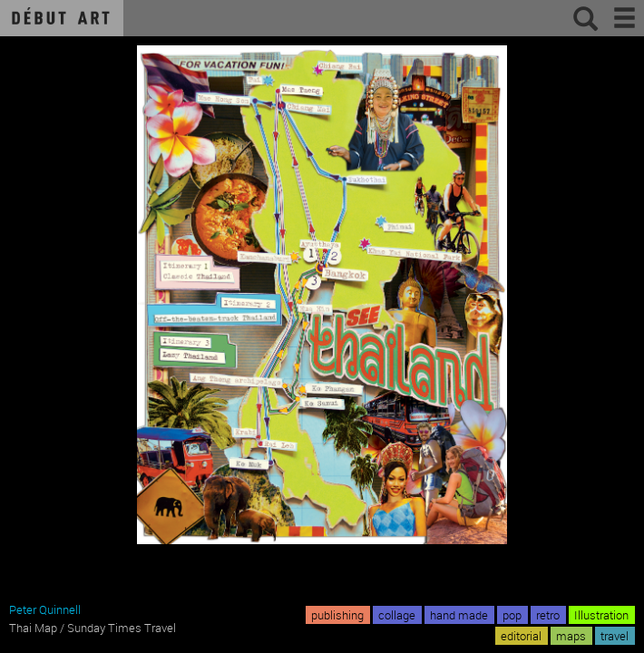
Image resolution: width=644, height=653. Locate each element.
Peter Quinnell (45, 609)
